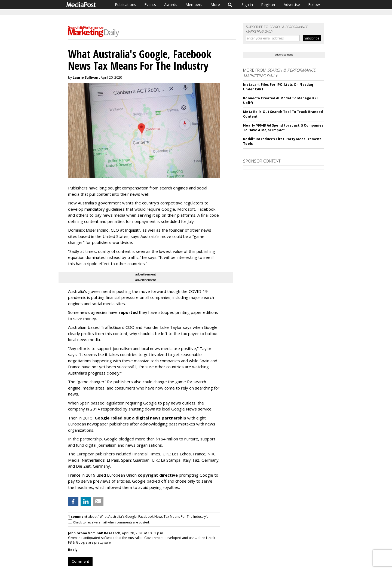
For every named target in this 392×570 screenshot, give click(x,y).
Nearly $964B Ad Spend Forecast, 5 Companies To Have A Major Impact (283, 128)
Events (150, 4)
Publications (125, 4)
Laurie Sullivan (85, 77)
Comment (80, 561)
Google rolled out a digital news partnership (140, 418)
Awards (171, 4)
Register (268, 4)
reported (128, 312)
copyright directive (158, 475)
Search (230, 5)
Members (194, 4)
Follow (314, 4)
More (215, 4)
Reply (73, 550)
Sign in (247, 4)
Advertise (292, 4)
